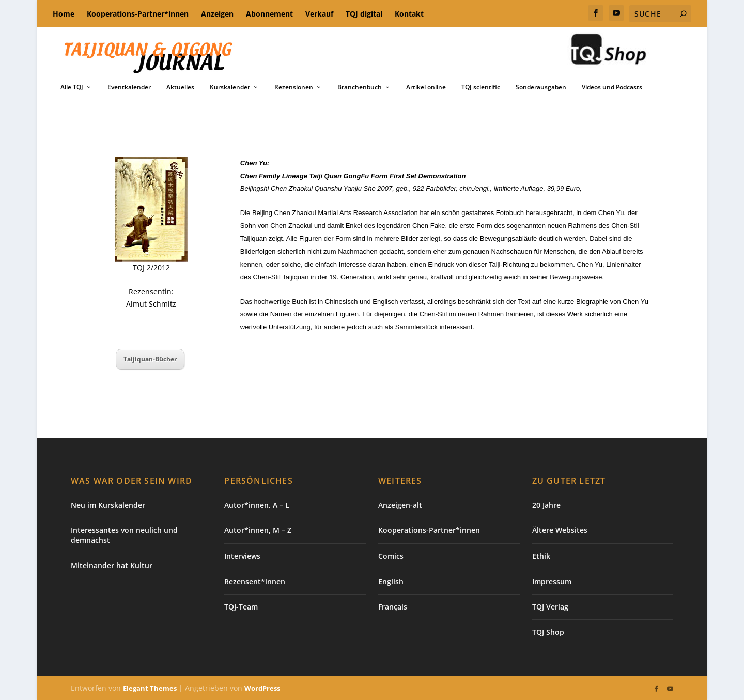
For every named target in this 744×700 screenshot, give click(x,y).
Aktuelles (180, 87)
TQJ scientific (481, 87)
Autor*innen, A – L (257, 505)
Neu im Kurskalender (108, 505)
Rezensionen (294, 87)
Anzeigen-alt (400, 505)
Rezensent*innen (255, 581)
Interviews (242, 556)
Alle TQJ (72, 87)
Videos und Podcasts (612, 87)
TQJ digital (364, 14)
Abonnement (269, 14)
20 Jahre (546, 505)
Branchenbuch (360, 87)
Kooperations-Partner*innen (138, 14)
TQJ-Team (241, 607)
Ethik (541, 556)
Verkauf (319, 14)
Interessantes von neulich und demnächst (124, 535)
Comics (391, 556)
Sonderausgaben (541, 87)
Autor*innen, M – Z (258, 530)
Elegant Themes (150, 688)
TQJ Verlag (550, 607)
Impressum (552, 581)
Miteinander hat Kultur (112, 565)
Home (64, 14)
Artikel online (426, 87)
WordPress (262, 688)
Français (393, 607)
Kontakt (409, 14)
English (391, 581)
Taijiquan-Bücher (150, 359)
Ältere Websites (560, 530)
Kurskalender (230, 87)
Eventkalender (129, 87)
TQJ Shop (548, 632)
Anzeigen (217, 14)
